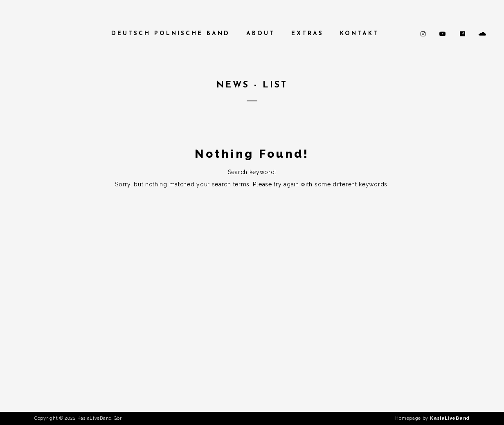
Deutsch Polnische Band (171, 34)
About (261, 34)
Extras (307, 34)
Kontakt (359, 34)
